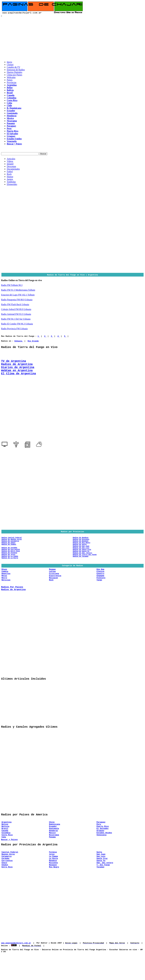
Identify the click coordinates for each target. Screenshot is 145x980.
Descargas (11, 166)
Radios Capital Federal (12, 543)
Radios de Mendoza (81, 543)
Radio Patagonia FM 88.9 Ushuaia (17, 300)
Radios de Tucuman (81, 566)
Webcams (11, 77)
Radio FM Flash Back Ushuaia (15, 304)
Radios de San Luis (81, 556)
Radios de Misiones (81, 545)
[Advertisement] (72, 39)
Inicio (9, 62)
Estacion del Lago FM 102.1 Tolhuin (18, 295)
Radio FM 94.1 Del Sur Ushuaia (16, 319)
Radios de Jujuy (8, 564)
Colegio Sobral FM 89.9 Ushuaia (16, 309)
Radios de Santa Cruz (82, 558)
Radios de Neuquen (81, 547)
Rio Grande (33, 341)
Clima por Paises (14, 75)
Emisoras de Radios (16, 70)
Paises (10, 80)
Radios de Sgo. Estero (82, 562)
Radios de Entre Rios (11, 559)
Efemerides (12, 184)
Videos (10, 161)
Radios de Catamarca (10, 547)
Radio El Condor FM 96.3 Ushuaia (17, 324)
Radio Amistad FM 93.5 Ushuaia (16, 314)
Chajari (10, 65)
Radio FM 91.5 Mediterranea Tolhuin (18, 290)
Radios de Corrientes (11, 557)
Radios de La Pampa (10, 566)
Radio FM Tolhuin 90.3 (12, 285)
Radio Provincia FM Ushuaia (14, 329)
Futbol (10, 171)
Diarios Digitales (15, 72)
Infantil (10, 164)
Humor (10, 177)
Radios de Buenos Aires (12, 545)
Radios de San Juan (81, 554)
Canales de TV (14, 67)
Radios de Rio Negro (81, 549)
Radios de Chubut (9, 551)
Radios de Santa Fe (81, 560)
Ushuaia (19, 341)
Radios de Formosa (9, 562)
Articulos (11, 159)
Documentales (13, 169)
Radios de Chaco (8, 549)
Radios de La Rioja (10, 568)
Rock (9, 174)
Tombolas (11, 182)
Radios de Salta (80, 551)
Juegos (10, 179)
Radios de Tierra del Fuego (85, 564)
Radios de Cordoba (9, 555)
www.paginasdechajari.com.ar (16, 968)
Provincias (12, 82)
